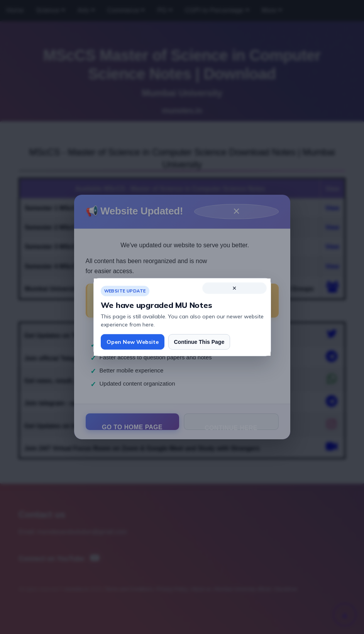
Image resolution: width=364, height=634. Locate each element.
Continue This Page (199, 342)
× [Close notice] (234, 288)
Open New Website (133, 342)
